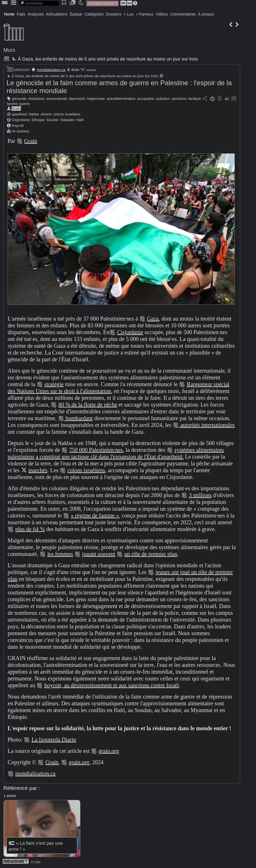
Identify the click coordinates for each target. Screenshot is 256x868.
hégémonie (96, 99)
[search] (39, 3)
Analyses (36, 14)
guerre (24, 104)
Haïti (80, 120)
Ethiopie (38, 120)
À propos (206, 14)
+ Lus (129, 14)
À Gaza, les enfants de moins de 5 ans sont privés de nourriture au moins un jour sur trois (104, 59)
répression (77, 99)
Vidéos (162, 14)
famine (12, 104)
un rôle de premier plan (151, 554)
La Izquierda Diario (54, 740)
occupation (146, 99)
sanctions (179, 99)
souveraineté (56, 99)
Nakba (34, 114)
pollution (163, 99)
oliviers (46, 114)
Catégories (94, 14)
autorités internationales (208, 425)
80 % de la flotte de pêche (88, 405)
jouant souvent (99, 554)
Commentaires (183, 14)
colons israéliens (67, 114)
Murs (9, 50)
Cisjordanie (21, 120)
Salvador (68, 120)
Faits (21, 14)
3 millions (200, 495)
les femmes (60, 554)
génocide (19, 99)
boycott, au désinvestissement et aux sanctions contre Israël (111, 685)
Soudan (52, 120)
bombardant (79, 418)
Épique (76, 14)
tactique (195, 99)
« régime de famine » (95, 515)
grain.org (109, 751)
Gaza (153, 319)
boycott (18, 125)
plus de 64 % (30, 529)
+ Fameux (145, 14)
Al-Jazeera (21, 131)
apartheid (19, 114)
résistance (36, 99)
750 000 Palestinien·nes (96, 450)
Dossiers (114, 14)
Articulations (57, 14)
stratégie (54, 384)
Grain (16, 108)
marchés (38, 470)
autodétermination (121, 99)
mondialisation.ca (51, 70)
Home (9, 14)
